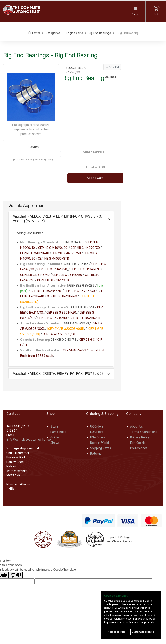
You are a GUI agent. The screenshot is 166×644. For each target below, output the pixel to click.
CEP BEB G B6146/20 (52, 269)
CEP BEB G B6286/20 (46, 291)
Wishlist (112, 67)
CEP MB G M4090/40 (35, 253)
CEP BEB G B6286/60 (62, 296)
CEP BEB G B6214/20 (61, 313)
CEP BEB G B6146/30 (85, 269)
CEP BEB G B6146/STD (53, 280)
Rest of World (99, 443)
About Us (136, 427)
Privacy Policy (140, 438)
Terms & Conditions (144, 432)
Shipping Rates (101, 448)
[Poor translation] (16, 575)
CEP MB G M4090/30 (85, 248)
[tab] (61, 219)
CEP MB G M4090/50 (66, 253)
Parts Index (58, 432)
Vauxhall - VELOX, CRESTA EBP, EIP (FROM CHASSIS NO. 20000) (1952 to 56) (57, 219)
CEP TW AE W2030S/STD (60, 334)
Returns (96, 454)
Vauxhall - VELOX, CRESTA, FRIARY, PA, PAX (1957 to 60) (58, 374)
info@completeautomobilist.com (30, 440)
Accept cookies (117, 632)
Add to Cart (95, 178)
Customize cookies (143, 632)
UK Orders (97, 427)
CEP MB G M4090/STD (54, 259)
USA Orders (98, 438)
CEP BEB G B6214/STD (85, 318)
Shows (55, 443)
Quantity (33, 147)
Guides (55, 438)
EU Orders (97, 432)
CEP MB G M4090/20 (53, 248)
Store (54, 427)
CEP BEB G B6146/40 (35, 275)
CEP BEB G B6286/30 (80, 291)
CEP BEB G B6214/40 (52, 318)
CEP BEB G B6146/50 (67, 275)
